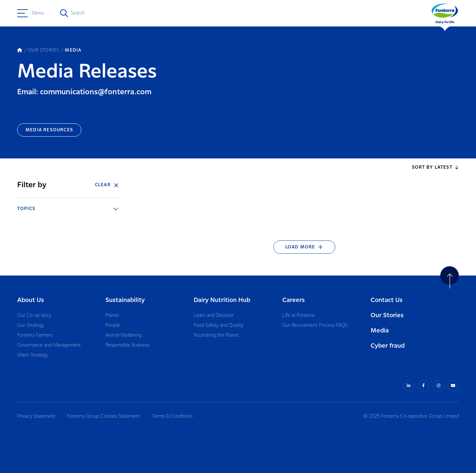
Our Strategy (31, 325)
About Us (31, 300)
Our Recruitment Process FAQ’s (315, 325)
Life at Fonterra (298, 316)
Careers (294, 300)
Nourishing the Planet (216, 335)
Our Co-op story (34, 316)
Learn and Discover (214, 316)
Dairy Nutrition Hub (222, 300)
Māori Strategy (33, 355)
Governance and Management (49, 345)
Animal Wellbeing (123, 335)
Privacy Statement (36, 416)
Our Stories (387, 315)
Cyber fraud (388, 346)
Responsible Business (127, 345)
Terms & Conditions (172, 416)
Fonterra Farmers (35, 335)
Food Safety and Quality (218, 325)
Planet (112, 316)
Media (380, 331)
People (113, 325)
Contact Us (387, 300)
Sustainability (125, 300)
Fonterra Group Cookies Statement (104, 416)
